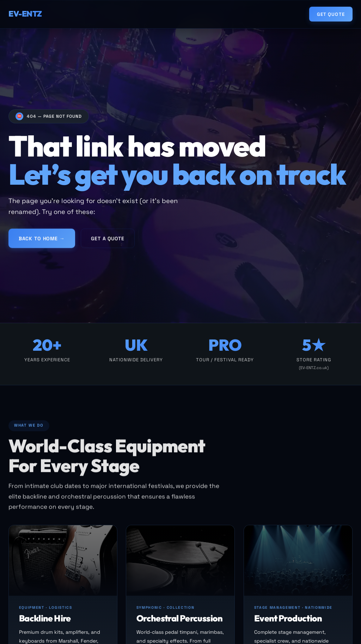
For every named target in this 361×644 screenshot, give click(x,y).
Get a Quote (108, 241)
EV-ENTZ (25, 14)
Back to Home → (42, 241)
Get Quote (331, 14)
